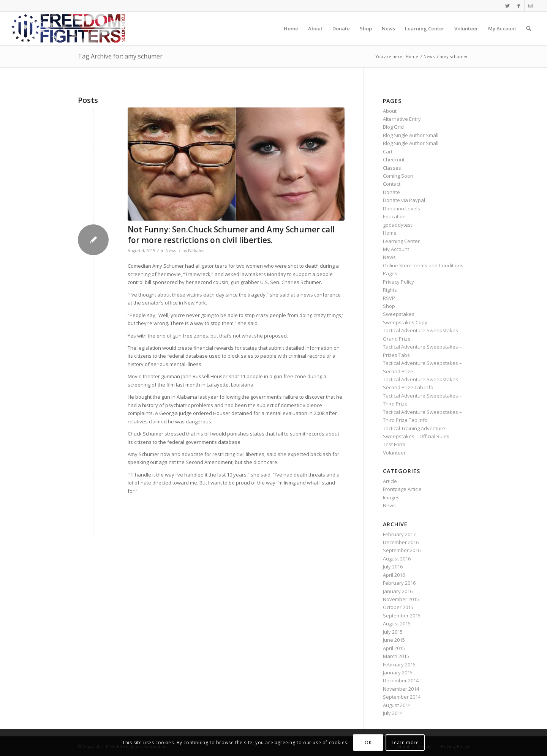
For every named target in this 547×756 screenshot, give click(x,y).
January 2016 (398, 591)
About (390, 111)
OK (368, 743)
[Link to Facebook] (519, 6)
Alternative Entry (402, 119)
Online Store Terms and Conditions (423, 265)
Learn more (405, 743)
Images (391, 497)
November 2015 (401, 599)
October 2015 (398, 607)
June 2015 (394, 640)
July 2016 (393, 567)
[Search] (529, 28)
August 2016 (397, 559)
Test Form (394, 444)
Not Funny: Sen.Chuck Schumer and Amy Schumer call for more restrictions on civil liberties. (231, 234)
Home (390, 233)
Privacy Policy (398, 282)
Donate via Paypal (404, 200)
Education (394, 216)
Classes (392, 168)
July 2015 (393, 632)
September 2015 (402, 616)
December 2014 (401, 680)
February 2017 (399, 534)
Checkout (394, 159)
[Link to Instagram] (530, 6)
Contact (392, 184)
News (171, 251)
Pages (390, 273)
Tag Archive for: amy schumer (120, 56)
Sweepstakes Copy (405, 322)
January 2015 (398, 672)
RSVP (389, 298)
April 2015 (394, 648)
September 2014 (402, 697)
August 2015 (397, 623)
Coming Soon (398, 176)
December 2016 (401, 542)
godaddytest (398, 225)
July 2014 (393, 713)
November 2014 (401, 689)
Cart (388, 152)
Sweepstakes (399, 314)
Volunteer (394, 453)
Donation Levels (402, 208)
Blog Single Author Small (411, 135)
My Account (396, 249)
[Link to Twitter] (507, 6)
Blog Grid (393, 127)
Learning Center (401, 241)
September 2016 (402, 550)
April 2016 (394, 575)
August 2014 (397, 705)
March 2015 (396, 656)
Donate (391, 192)
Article (390, 481)
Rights (390, 290)
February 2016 (399, 583)
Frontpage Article (402, 489)
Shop (389, 306)
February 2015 (399, 664)
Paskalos (196, 251)
